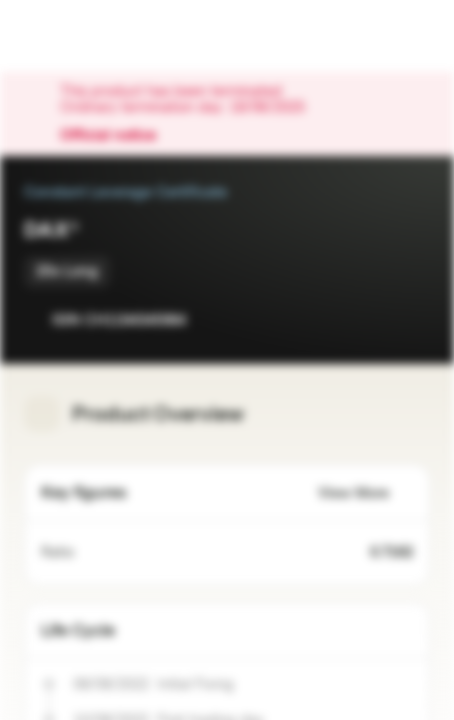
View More (365, 493)
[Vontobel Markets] (78, 36)
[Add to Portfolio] (410, 320)
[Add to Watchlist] (370, 320)
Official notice (118, 136)
